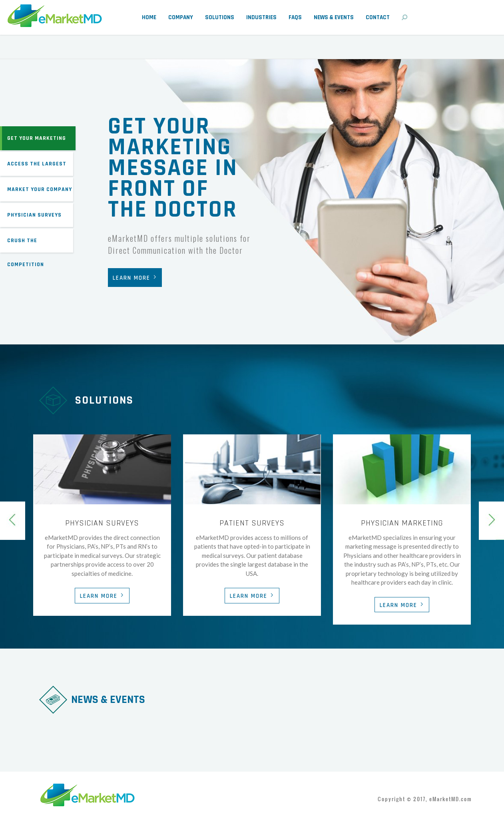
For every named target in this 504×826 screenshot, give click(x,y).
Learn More (131, 278)
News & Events (334, 17)
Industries (261, 17)
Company (181, 17)
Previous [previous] (13, 521)
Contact (378, 17)
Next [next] (491, 521)
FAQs (295, 17)
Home (149, 17)
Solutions (220, 17)
